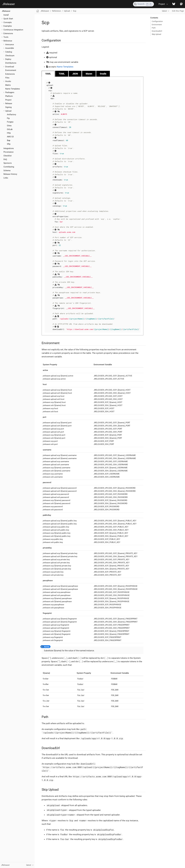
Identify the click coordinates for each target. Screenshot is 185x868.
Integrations (9, 148)
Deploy (8, 59)
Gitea (9, 126)
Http (9, 133)
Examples (8, 26)
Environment (11, 70)
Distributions (11, 63)
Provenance (8, 152)
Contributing (9, 167)
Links (6, 178)
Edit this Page (178, 11)
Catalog (9, 52)
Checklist (8, 156)
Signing (8, 107)
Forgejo (10, 122)
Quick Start (8, 19)
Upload (8, 111)
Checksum (10, 56)
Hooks (8, 81)
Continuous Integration (13, 30)
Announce (10, 45)
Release (9, 103)
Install (6, 15)
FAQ (5, 159)
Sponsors (8, 163)
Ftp (8, 118)
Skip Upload (156, 34)
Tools (6, 37)
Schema (7, 171)
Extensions (8, 33)
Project (8, 100)
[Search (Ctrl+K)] (143, 4)
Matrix (8, 85)
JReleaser (9, 4)
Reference (8, 41)
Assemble (10, 48)
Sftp (9, 144)
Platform (9, 96)
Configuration (157, 21)
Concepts (8, 22)
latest (164, 11)
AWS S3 (10, 137)
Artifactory (11, 115)
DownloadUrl (157, 31)
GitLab (10, 129)
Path (154, 28)
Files (7, 78)
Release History (10, 174)
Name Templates (13, 89)
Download (10, 67)
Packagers (10, 92)
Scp (9, 140)
